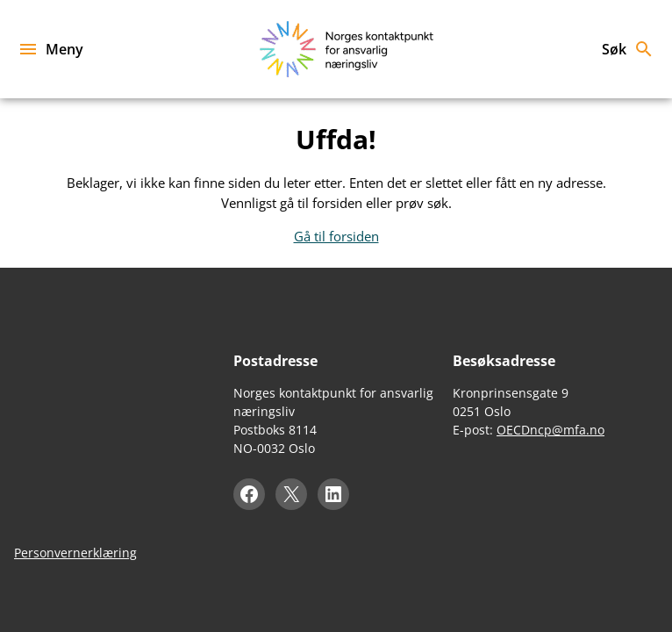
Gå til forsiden (336, 236)
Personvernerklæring (75, 553)
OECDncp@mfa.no (550, 430)
